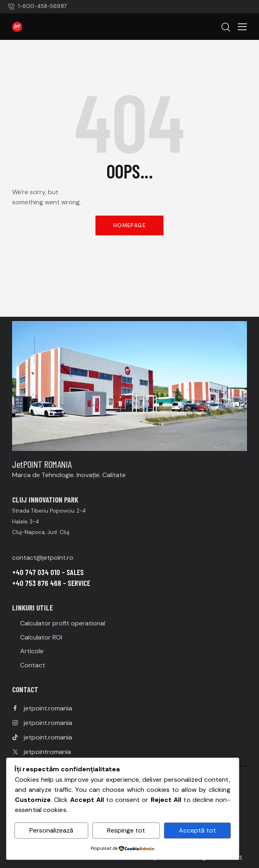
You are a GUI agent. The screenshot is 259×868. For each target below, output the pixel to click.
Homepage (129, 225)
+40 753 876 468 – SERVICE (51, 583)
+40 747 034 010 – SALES (48, 572)
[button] (242, 26)
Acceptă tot (197, 830)
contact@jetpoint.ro (43, 558)
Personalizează (51, 830)
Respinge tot (126, 830)
